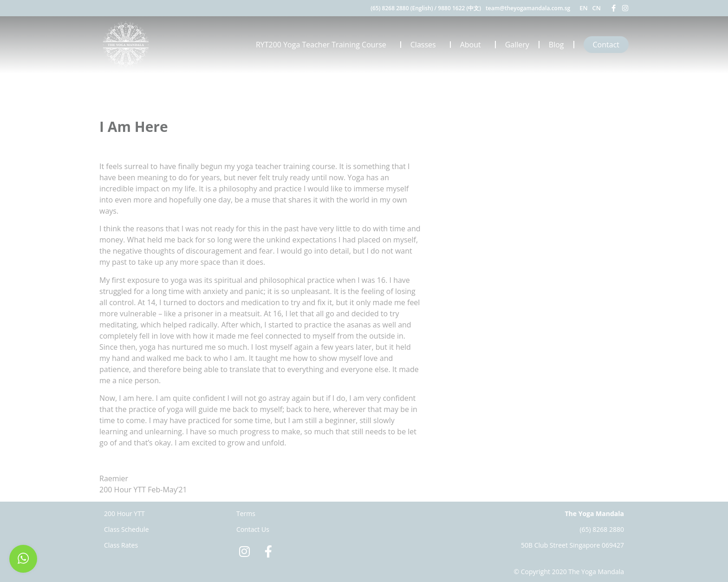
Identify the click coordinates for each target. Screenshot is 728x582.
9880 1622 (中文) (459, 8)
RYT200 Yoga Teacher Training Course (323, 45)
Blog (556, 45)
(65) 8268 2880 (602, 529)
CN (597, 8)
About (473, 45)
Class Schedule (127, 529)
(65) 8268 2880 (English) (402, 8)
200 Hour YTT (124, 513)
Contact (606, 45)
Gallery (517, 45)
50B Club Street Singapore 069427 (572, 545)
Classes (426, 45)
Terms (246, 513)
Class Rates (121, 545)
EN (583, 8)
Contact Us (253, 529)
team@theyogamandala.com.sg (528, 8)
